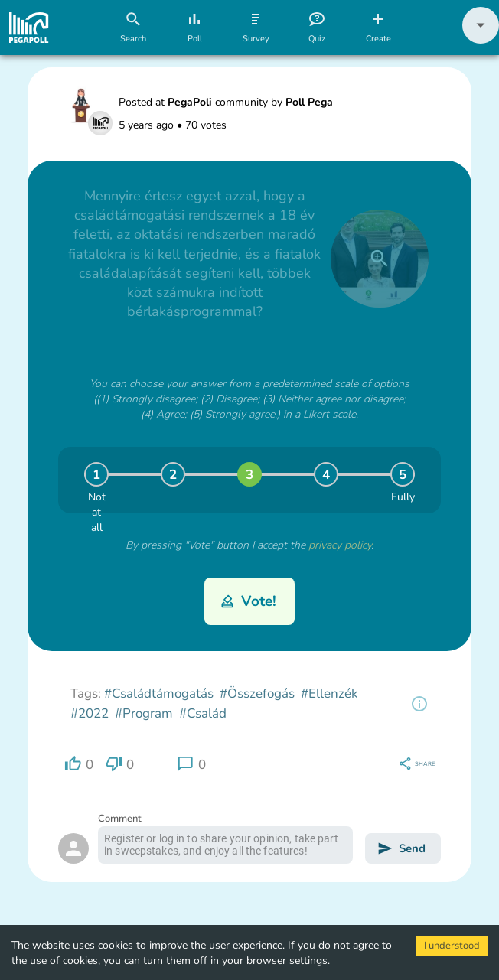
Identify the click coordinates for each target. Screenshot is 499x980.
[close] (380, 259)
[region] (419, 704)
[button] (481, 40)
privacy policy (340, 545)
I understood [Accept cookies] (452, 946)
